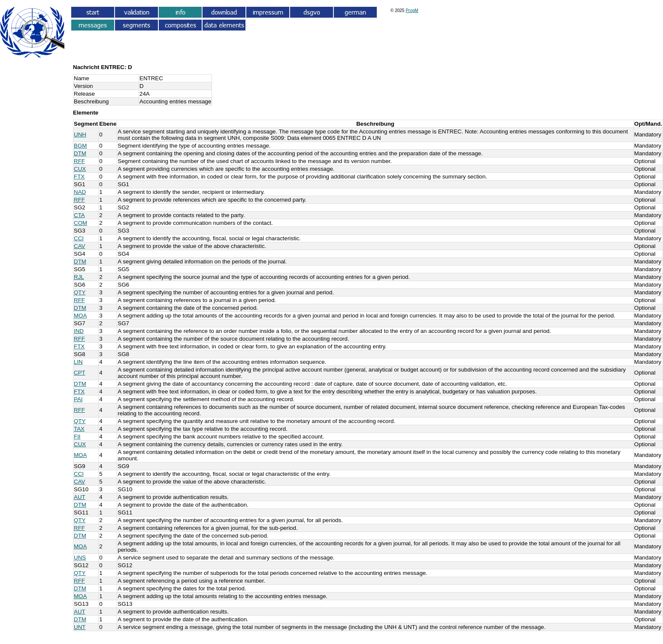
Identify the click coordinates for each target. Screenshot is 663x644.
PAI (78, 399)
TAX (79, 429)
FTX (79, 177)
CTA (79, 215)
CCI (79, 238)
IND (79, 331)
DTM (80, 153)
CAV (79, 246)
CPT (80, 373)
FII (77, 437)
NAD (80, 192)
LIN (78, 362)
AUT (80, 497)
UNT (80, 627)
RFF (79, 161)
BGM (80, 146)
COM (80, 223)
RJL (79, 277)
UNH (80, 135)
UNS (80, 558)
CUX (80, 169)
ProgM (412, 11)
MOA (80, 316)
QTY (80, 292)
